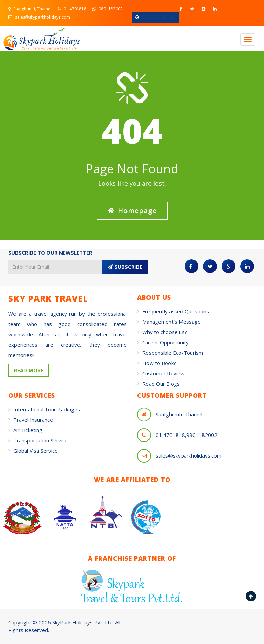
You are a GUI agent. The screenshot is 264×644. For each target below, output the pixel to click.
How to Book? (159, 363)
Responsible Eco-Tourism (173, 353)
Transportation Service (41, 440)
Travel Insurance (33, 420)
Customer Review (163, 373)
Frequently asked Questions (176, 311)
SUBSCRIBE (125, 267)
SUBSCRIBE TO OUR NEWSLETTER (50, 253)
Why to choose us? (165, 332)
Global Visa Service (36, 451)
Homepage (132, 210)
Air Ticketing (28, 430)
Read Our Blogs (161, 384)
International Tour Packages (47, 409)
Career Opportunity (166, 342)
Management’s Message (172, 322)
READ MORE (29, 370)
